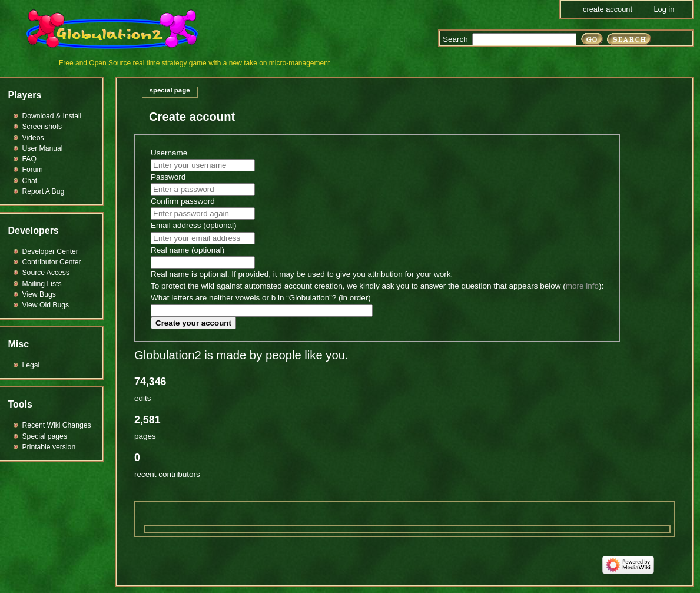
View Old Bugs (46, 305)
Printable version (49, 447)
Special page (170, 90)
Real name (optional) (188, 250)
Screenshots (42, 127)
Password (168, 177)
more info (582, 286)
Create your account (193, 323)
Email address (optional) (194, 225)
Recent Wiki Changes (57, 425)
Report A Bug (44, 191)
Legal (31, 365)
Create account (608, 9)
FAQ (29, 159)
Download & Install (52, 116)
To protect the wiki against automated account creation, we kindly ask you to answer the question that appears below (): (377, 286)
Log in (664, 9)
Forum (33, 170)
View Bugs (39, 294)
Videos (33, 138)
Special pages (45, 436)
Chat (30, 181)
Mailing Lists (42, 284)
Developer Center (50, 251)
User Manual (43, 148)
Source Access (46, 273)
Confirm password (183, 201)
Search (455, 39)
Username (169, 153)
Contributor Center (52, 262)
